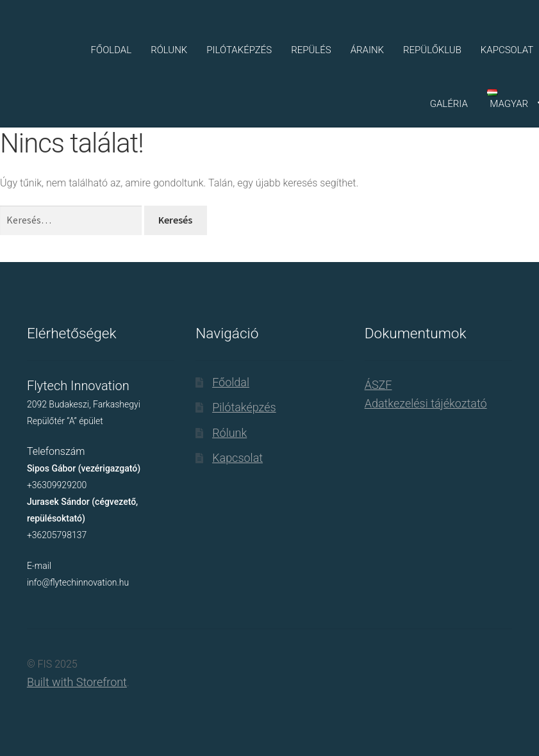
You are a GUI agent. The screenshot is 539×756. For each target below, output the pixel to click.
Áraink (367, 50)
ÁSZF (378, 385)
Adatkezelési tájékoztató (426, 403)
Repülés (311, 50)
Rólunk (169, 50)
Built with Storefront (77, 682)
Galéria (449, 104)
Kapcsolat (237, 458)
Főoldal (112, 50)
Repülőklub (432, 50)
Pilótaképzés (239, 50)
